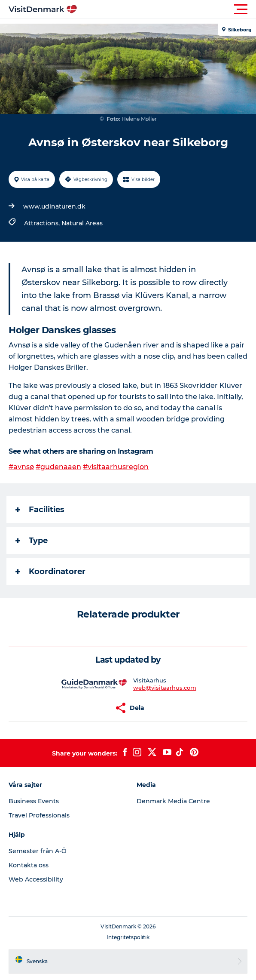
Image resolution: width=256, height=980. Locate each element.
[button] (167, 9)
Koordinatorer (50, 571)
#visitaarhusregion (116, 467)
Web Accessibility (36, 879)
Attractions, (43, 223)
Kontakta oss (29, 865)
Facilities (40, 510)
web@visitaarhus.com (165, 688)
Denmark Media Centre (173, 801)
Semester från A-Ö (38, 851)
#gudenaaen (58, 467)
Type (32, 541)
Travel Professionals (39, 815)
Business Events (34, 801)
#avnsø (21, 467)
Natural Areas (82, 223)
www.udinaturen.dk (54, 206)
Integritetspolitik (128, 937)
